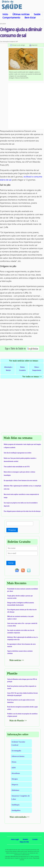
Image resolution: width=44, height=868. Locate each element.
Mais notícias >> (17, 660)
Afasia (14, 762)
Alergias (15, 779)
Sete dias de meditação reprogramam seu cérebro (18, 453)
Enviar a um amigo (19, 45)
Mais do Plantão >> (18, 721)
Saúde (37, 14)
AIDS (14, 768)
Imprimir (35, 45)
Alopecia (15, 784)
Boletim (25, 839)
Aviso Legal (15, 839)
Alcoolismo (16, 773)
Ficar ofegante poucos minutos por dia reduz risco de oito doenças (22, 511)
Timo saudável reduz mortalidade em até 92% (17, 467)
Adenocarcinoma (18, 756)
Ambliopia (15, 805)
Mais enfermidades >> (20, 817)
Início (5, 14)
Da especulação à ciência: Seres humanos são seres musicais (21, 480)
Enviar (11, 563)
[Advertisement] (22, 106)
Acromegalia (16, 751)
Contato (35, 839)
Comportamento (11, 18)
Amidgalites (16, 810)
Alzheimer (15, 790)
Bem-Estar (30, 18)
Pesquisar (12, 530)
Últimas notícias (21, 14)
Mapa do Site (24, 842)
